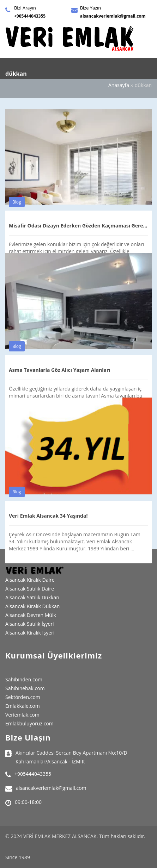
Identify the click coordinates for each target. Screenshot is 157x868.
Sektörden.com (23, 697)
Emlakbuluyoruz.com (29, 723)
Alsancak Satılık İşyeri (30, 624)
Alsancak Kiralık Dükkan (32, 606)
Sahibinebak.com (25, 688)
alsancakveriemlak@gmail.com (113, 16)
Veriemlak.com (22, 715)
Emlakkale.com (23, 706)
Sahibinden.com (24, 679)
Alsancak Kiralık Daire (30, 580)
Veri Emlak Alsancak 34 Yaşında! (48, 516)
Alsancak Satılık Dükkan (32, 597)
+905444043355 (30, 16)
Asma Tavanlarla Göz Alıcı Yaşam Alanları (60, 370)
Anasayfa (119, 85)
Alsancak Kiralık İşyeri (30, 633)
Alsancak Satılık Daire (30, 589)
